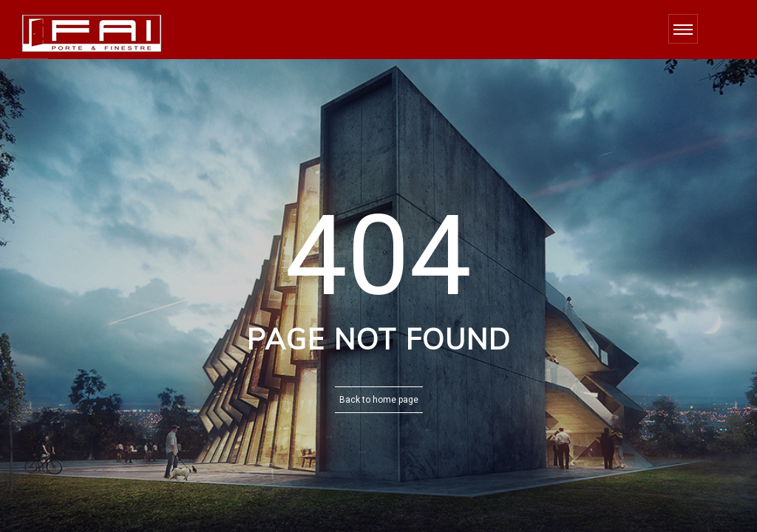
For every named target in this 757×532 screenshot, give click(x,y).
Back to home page (379, 400)
